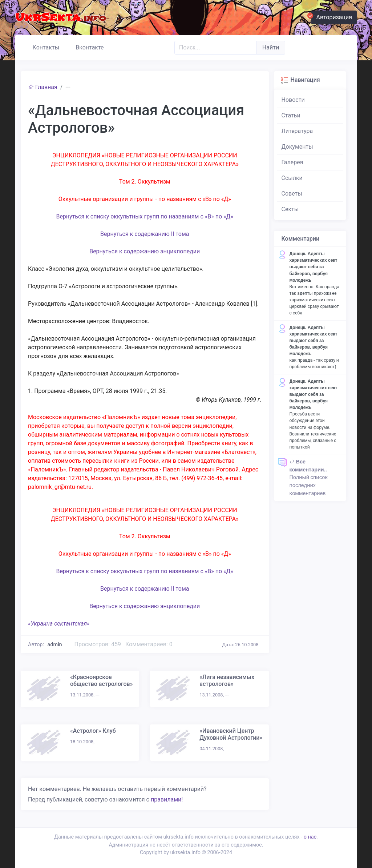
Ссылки (292, 178)
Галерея (292, 162)
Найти (271, 47)
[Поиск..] (215, 48)
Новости (293, 100)
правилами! (167, 799)
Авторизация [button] (332, 16)
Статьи (291, 115)
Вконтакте (87, 47)
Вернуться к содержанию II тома (145, 234)
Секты (290, 209)
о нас (310, 837)
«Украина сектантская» (59, 624)
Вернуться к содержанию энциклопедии (145, 251)
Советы (292, 194)
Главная (43, 87)
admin (55, 645)
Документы (297, 147)
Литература (297, 131)
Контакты (43, 47)
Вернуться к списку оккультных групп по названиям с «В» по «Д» (145, 216)
